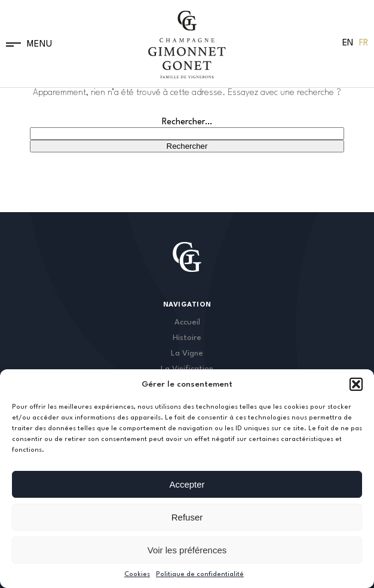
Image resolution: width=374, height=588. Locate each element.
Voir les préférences (187, 550)
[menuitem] (348, 44)
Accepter (187, 484)
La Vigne (187, 353)
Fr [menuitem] (364, 43)
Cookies (137, 575)
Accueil (187, 322)
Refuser (187, 517)
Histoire (187, 338)
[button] (356, 384)
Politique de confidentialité (200, 575)
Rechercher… (187, 122)
